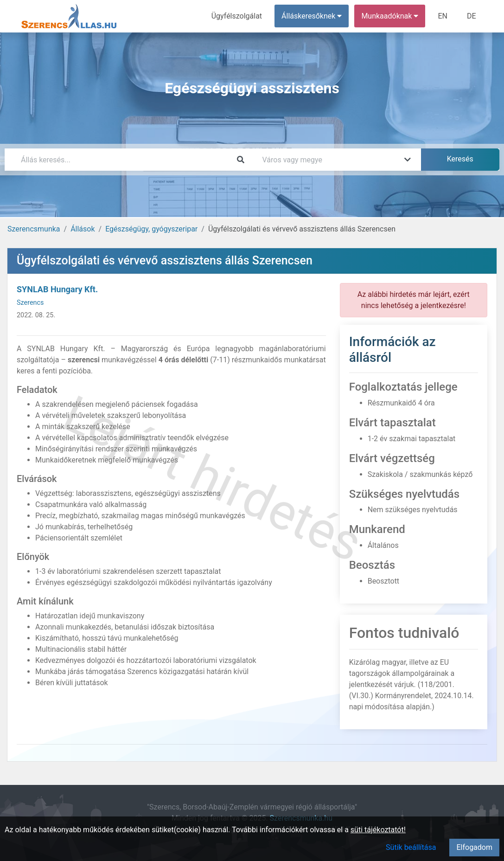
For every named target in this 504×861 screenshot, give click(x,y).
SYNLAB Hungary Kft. (57, 289)
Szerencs (30, 303)
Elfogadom (474, 847)
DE (472, 16)
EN (443, 16)
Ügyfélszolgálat (237, 16)
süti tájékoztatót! (378, 830)
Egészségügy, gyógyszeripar (151, 229)
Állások (83, 229)
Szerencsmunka (34, 229)
